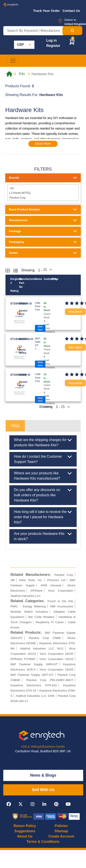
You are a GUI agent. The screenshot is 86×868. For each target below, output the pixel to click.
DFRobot (36, 591)
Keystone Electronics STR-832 (34, 685)
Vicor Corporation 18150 (56, 654)
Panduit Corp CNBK (45, 638)
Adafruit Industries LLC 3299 (35, 696)
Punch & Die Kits (60, 601)
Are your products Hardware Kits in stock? (43, 536)
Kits (22, 74)
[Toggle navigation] (13, 61)
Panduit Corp (43, 197)
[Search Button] (72, 31)
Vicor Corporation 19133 (56, 659)
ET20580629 (18, 375)
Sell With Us (43, 790)
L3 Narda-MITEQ (43, 193)
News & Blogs (43, 775)
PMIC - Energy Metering (28, 606)
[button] (72, 42)
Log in (52, 40)
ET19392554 (18, 339)
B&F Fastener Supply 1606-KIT (34, 664)
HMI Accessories (62, 606)
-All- (43, 188)
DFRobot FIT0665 (23, 659)
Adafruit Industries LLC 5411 (42, 648)
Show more (40, 328)
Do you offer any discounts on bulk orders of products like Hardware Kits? (43, 495)
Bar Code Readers (41, 617)
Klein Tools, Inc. (31, 580)
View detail (75, 312)
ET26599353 (18, 303)
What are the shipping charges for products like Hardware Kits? (43, 442)
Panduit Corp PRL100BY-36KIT (50, 680)
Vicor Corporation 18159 (56, 670)
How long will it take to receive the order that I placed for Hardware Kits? (43, 517)
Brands (43, 178)
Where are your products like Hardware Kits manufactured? (43, 475)
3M (13, 580)
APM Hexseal (51, 585)
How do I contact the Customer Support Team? (43, 459)
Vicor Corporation (61, 591)
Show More (43, 144)
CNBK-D (25, 375)
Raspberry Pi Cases (50, 622)
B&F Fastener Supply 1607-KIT (32, 675)
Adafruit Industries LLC (26, 596)
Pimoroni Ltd (56, 580)
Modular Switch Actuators (29, 612)
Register (53, 46)
